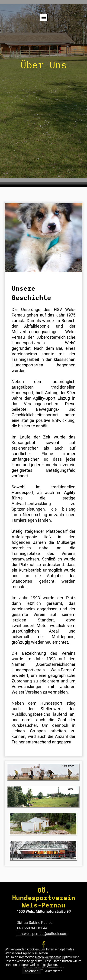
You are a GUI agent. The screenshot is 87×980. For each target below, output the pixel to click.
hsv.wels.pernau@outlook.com (42, 934)
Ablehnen (31, 971)
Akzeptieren (54, 971)
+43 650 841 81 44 (32, 928)
